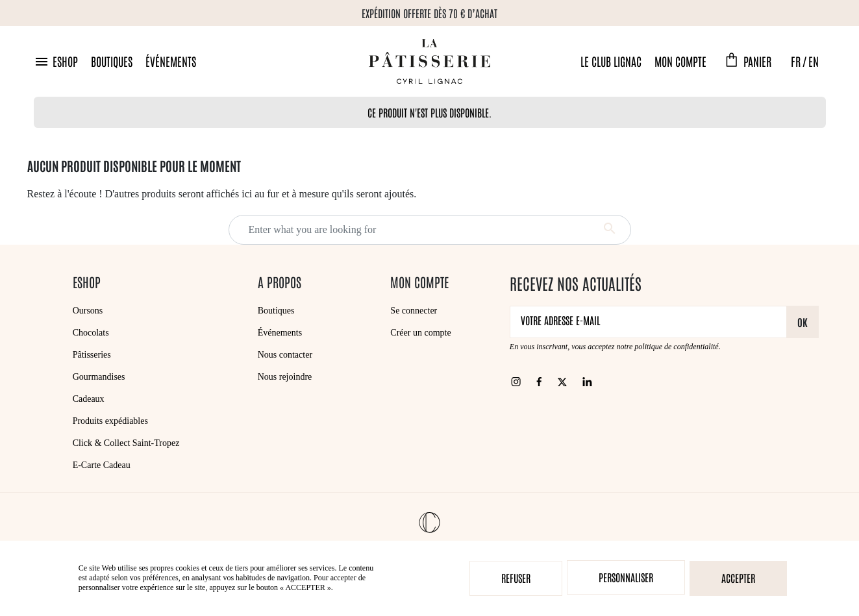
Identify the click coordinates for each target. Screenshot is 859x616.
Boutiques (112, 61)
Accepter (738, 578)
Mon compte (680, 61)
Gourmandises (99, 377)
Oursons (88, 311)
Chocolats (91, 333)
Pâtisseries (92, 355)
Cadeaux (89, 399)
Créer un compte (420, 333)
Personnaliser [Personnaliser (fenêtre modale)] (626, 577)
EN (814, 61)
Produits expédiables (110, 421)
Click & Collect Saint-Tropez (126, 443)
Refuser (516, 578)
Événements (171, 61)
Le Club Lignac (611, 61)
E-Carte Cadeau (102, 465)
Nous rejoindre (285, 377)
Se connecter (414, 311)
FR (796, 61)
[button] (56, 61)
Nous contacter (285, 355)
